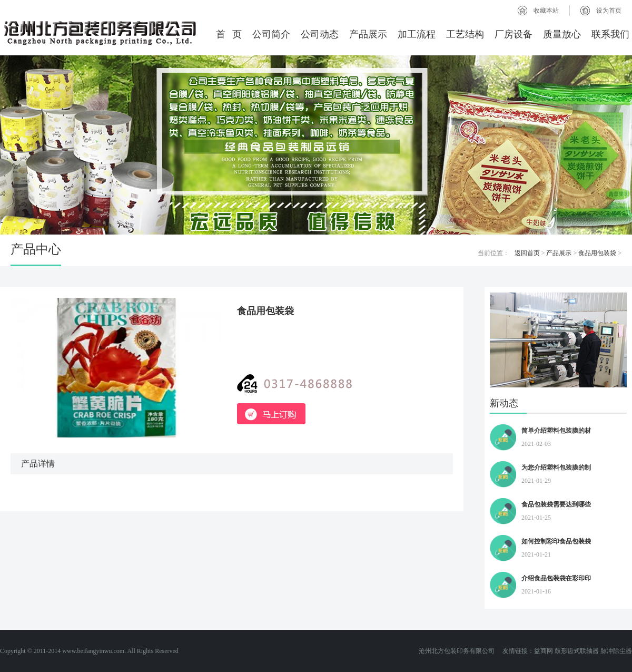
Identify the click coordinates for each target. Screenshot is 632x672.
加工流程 (417, 34)
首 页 (229, 34)
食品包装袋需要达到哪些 (556, 504)
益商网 (544, 651)
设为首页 (609, 11)
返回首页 (527, 253)
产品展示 (368, 34)
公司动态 (320, 34)
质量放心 (562, 34)
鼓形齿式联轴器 (577, 651)
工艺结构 (465, 34)
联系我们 (610, 34)
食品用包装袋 (597, 253)
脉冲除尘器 (616, 651)
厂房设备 (513, 34)
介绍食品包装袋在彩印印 (556, 578)
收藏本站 (546, 11)
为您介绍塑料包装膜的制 (556, 468)
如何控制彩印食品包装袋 (556, 541)
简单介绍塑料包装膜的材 (556, 431)
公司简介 (271, 34)
